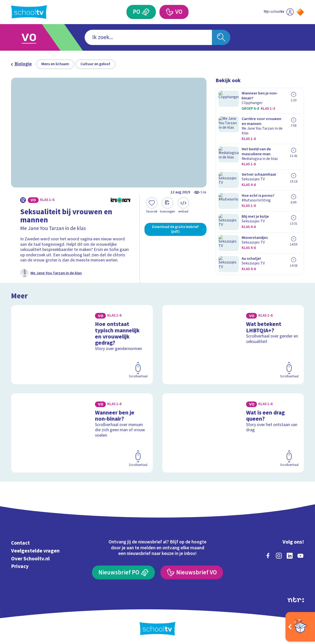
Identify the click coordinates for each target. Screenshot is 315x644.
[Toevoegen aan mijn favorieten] (152, 206)
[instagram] (279, 555)
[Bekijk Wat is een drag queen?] (233, 432)
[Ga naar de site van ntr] (296, 599)
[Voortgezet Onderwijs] (169, 12)
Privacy (20, 566)
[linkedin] (290, 555)
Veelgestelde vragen (35, 550)
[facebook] (268, 555)
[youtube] (300, 555)
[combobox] (148, 38)
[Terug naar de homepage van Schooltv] (29, 12)
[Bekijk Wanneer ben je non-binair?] (82, 432)
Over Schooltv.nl (30, 558)
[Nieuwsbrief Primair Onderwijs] (123, 572)
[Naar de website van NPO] (300, 12)
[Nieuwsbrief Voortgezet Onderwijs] (192, 572)
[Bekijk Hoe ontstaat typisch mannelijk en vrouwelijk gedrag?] (82, 344)
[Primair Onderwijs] (146, 12)
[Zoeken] (221, 38)
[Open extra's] (300, 627)
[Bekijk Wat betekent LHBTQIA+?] (233, 344)
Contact (20, 542)
